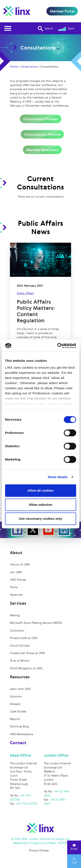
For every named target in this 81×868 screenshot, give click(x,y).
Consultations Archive (42, 134)
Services (18, 603)
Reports (15, 719)
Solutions (16, 696)
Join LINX (16, 572)
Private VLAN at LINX (24, 638)
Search (46, 29)
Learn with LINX (20, 689)
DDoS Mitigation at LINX (26, 668)
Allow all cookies (40, 490)
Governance (29, 67)
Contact (18, 743)
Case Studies (18, 711)
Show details (58, 477)
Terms (14, 587)
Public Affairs (25, 293)
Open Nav (9, 26)
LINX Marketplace (21, 734)
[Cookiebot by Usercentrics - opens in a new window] (58, 346)
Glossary (15, 704)
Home (14, 67)
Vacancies (16, 595)
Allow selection (40, 505)
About (16, 553)
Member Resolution (42, 150)
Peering (15, 615)
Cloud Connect (20, 646)
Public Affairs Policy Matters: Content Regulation (36, 311)
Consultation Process (41, 119)
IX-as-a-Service (20, 661)
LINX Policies (18, 580)
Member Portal (62, 11)
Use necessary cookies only (40, 519)
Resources (20, 677)
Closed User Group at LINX (27, 653)
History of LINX (20, 564)
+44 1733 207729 (27, 804)
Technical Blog (19, 726)
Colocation (17, 631)
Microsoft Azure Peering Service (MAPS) (36, 623)
